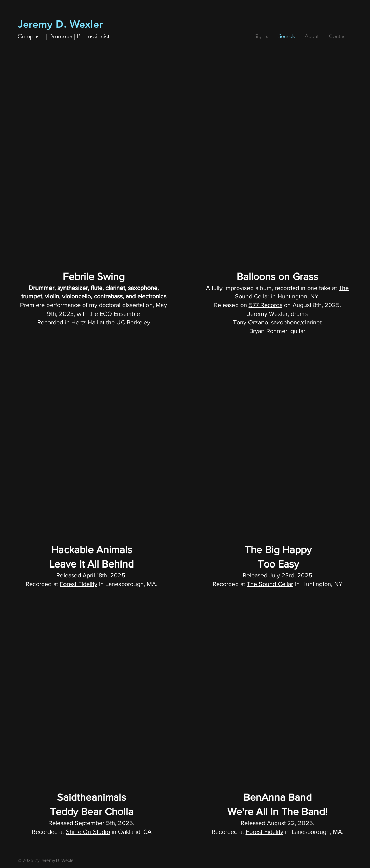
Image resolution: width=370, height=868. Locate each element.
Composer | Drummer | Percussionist (64, 36)
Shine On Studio (88, 832)
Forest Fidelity (79, 584)
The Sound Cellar (270, 584)
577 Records (266, 305)
